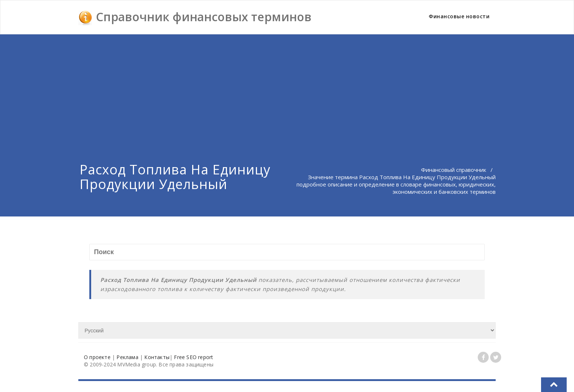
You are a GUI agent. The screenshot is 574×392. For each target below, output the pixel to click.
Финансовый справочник (454, 170)
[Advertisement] (287, 89)
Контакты (157, 357)
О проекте (97, 357)
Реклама (127, 357)
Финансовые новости (459, 16)
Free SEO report (193, 357)
